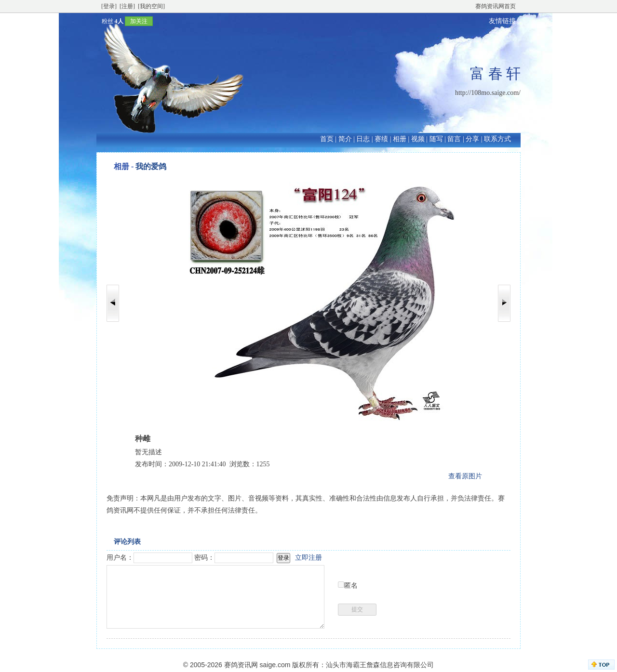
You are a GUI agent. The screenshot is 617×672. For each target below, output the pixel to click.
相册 (400, 139)
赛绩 (381, 139)
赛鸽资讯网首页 (496, 6)
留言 (454, 139)
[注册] (127, 6)
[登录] (109, 6)
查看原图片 (465, 476)
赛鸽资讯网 (241, 665)
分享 (472, 139)
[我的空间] (151, 6)
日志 (363, 139)
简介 (345, 139)
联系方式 (497, 139)
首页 (327, 139)
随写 (436, 139)
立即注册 (308, 558)
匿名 (351, 586)
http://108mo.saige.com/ (488, 93)
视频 (418, 139)
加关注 (139, 21)
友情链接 (502, 21)
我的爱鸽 (151, 166)
